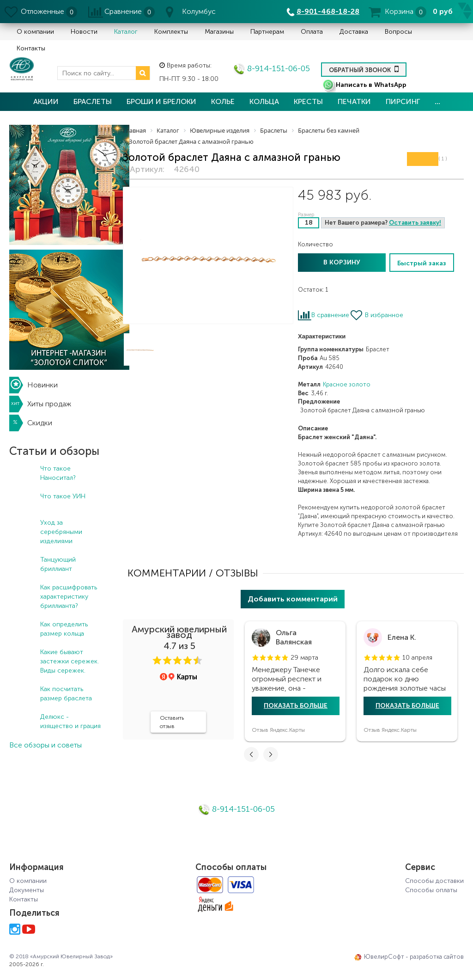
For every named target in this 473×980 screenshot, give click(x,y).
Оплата (312, 32)
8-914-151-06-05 (272, 68)
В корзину (342, 262)
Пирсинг (403, 101)
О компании (35, 32)
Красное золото (347, 384)
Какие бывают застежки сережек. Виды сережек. (70, 661)
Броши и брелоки (161, 101)
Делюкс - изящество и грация (70, 721)
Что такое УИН (63, 496)
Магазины (219, 32)
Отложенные (42, 11)
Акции (46, 101)
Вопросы (398, 32)
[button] (157, 661)
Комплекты (171, 32)
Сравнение (123, 11)
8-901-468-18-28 (328, 11)
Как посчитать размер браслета (66, 694)
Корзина (399, 11)
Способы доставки (434, 881)
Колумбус (199, 11)
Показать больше (296, 706)
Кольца (264, 101)
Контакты (31, 48)
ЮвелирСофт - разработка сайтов (409, 957)
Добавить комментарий (293, 599)
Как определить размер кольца (64, 629)
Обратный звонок (364, 69)
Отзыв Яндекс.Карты (278, 730)
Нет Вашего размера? (383, 223)
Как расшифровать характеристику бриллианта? (69, 597)
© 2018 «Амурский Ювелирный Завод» (61, 956)
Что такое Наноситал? (58, 473)
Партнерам (267, 32)
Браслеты (93, 101)
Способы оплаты (431, 890)
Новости (84, 32)
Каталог (126, 32)
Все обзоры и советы (45, 745)
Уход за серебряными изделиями (61, 532)
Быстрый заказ (422, 263)
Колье (223, 101)
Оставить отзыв (172, 722)
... (437, 101)
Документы (27, 890)
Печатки (354, 101)
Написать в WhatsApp (364, 85)
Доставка (354, 32)
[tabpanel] (295, 681)
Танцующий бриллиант (58, 564)
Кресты (308, 101)
